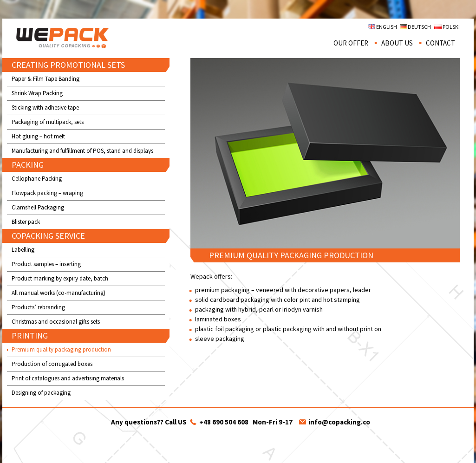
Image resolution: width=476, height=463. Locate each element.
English (387, 27)
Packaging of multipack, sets (48, 122)
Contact (440, 43)
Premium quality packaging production (61, 349)
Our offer (351, 43)
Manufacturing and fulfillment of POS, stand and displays (82, 151)
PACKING (28, 165)
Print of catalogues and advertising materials (68, 378)
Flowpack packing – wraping (47, 193)
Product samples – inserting (46, 264)
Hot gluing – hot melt (38, 136)
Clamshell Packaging (38, 207)
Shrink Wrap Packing (37, 93)
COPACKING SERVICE (48, 236)
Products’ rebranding (38, 307)
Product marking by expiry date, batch (60, 278)
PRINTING (30, 336)
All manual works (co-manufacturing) (59, 293)
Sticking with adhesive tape (45, 108)
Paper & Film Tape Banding (46, 79)
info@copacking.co (339, 422)
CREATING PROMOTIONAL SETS (68, 65)
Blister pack (26, 222)
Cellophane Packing (37, 179)
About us (397, 43)
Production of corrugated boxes (52, 364)
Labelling (23, 250)
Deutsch (419, 27)
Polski (451, 27)
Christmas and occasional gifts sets (56, 322)
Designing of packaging (41, 393)
